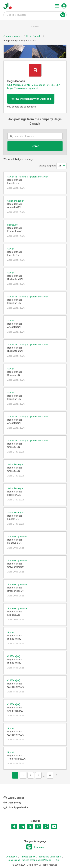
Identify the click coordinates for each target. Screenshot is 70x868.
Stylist (11, 249)
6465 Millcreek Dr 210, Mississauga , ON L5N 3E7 (34, 85)
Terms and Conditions (50, 857)
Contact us (12, 857)
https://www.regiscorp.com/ (23, 88)
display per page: (47, 166)
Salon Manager (15, 201)
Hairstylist (13, 225)
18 (50, 776)
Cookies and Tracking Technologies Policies (30, 860)
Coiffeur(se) (14, 656)
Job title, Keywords (35, 15)
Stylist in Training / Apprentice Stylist (28, 177)
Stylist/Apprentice (17, 536)
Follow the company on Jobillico (31, 99)
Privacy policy (28, 857)
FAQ (57, 860)
